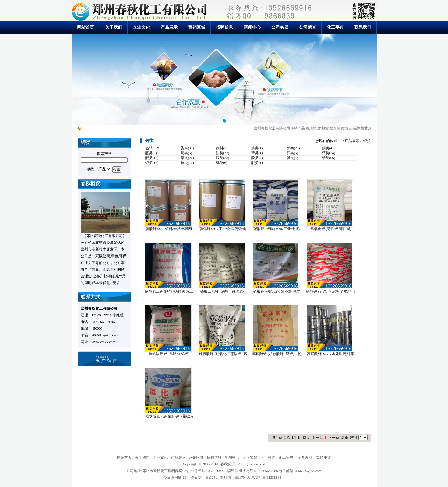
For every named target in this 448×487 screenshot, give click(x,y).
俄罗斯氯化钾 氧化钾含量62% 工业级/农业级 (169, 416)
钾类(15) (152, 163)
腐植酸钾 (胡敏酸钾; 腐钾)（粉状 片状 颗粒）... (277, 354)
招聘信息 (224, 27)
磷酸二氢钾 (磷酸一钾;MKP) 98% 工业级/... (223, 291)
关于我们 (114, 27)
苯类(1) (257, 153)
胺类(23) (223, 158)
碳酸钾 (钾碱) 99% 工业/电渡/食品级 (277, 229)
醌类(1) (257, 163)
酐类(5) (292, 153)
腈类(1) (257, 148)
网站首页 (86, 27)
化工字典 (335, 27)
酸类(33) (223, 153)
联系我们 (363, 27)
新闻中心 (252, 27)
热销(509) (153, 148)
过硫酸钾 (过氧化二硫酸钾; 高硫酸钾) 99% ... (223, 354)
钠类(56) (329, 158)
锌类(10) (187, 163)
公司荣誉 (308, 27)
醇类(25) (293, 148)
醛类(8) (151, 153)
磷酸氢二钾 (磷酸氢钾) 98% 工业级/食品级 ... (169, 291)
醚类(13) (152, 158)
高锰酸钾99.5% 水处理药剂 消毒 (331, 354)
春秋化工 (228, 464)
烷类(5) (186, 153)
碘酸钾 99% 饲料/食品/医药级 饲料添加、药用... (169, 229)
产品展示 (169, 27)
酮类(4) (328, 148)
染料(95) (187, 148)
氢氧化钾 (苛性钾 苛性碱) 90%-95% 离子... (331, 229)
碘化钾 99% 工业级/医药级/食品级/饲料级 (223, 229)
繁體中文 (324, 457)
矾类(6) (222, 163)
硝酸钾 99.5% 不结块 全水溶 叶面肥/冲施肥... (331, 291)
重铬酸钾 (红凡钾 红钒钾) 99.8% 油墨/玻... (169, 354)
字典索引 (305, 457)
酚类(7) (257, 158)
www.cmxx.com (104, 342)
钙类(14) (329, 153)
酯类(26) (187, 158)
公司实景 (280, 27)
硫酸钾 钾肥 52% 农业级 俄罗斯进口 (277, 291)
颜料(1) (222, 148)
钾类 (367, 141)
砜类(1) (292, 158)
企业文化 (141, 27)
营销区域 (197, 27)
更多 (116, 283)
